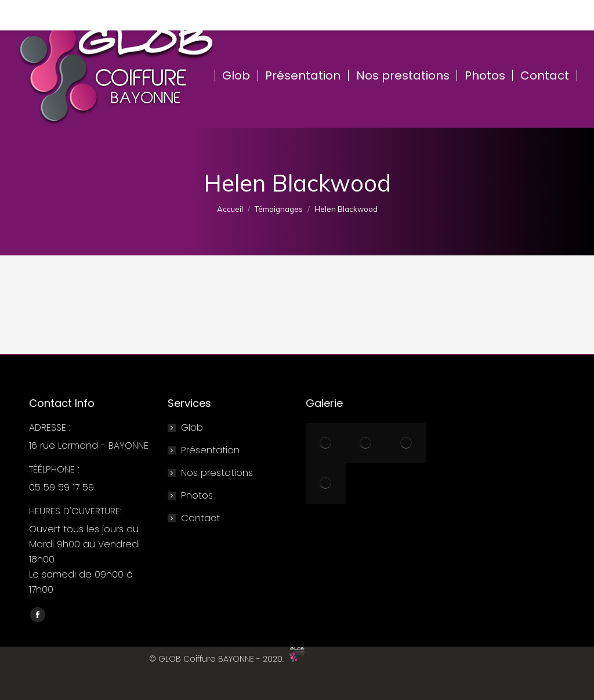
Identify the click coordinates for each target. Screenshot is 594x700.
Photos (197, 495)
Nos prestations (217, 473)
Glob (192, 427)
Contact (200, 518)
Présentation (210, 450)
